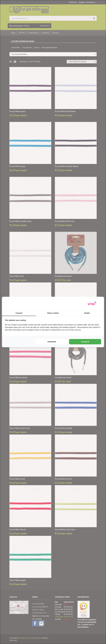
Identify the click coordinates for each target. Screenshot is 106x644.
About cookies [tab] (53, 313)
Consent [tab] (19, 313)
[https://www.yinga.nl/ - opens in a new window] (92, 303)
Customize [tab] (52, 342)
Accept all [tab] (85, 342)
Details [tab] (87, 313)
